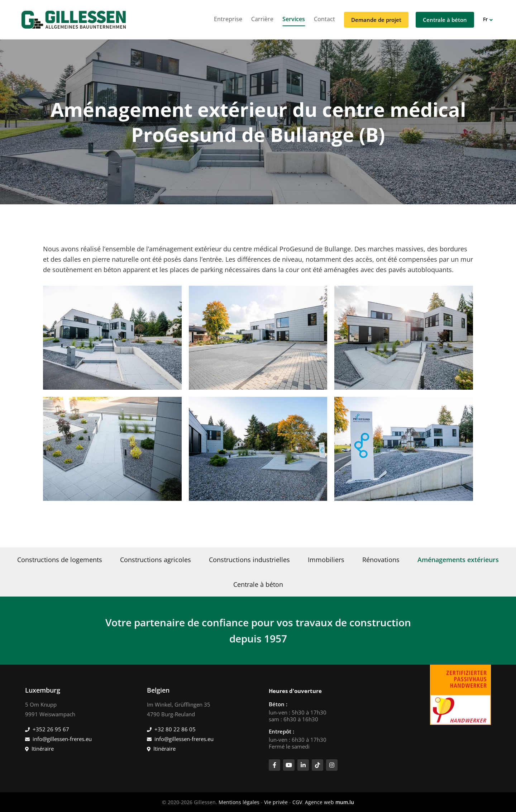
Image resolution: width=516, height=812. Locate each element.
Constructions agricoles (156, 560)
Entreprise (228, 19)
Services (294, 19)
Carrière (262, 19)
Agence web (319, 802)
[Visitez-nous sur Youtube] (289, 765)
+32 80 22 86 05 (175, 729)
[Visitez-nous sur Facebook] (274, 765)
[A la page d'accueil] (74, 20)
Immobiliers (326, 560)
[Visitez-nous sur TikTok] (317, 765)
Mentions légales (239, 802)
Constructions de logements (60, 560)
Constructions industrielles (249, 560)
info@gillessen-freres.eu (62, 739)
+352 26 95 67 (51, 729)
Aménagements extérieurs (458, 560)
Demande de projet (376, 20)
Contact (324, 19)
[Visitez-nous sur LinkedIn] (303, 765)
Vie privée (276, 802)
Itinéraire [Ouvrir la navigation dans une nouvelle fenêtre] (43, 749)
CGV (297, 802)
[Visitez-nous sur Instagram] (332, 765)
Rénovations (381, 560)
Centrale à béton (445, 20)
